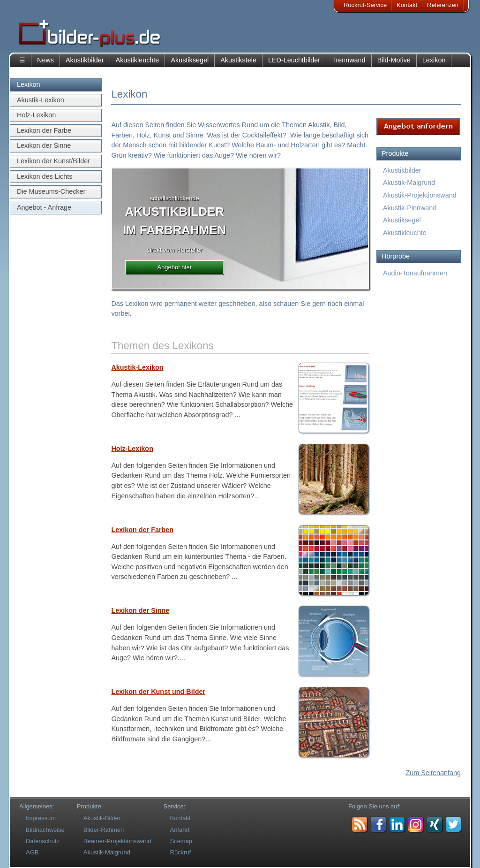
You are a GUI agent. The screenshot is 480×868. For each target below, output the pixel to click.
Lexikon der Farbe (44, 130)
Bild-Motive (394, 60)
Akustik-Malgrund (409, 183)
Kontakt (407, 5)
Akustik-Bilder (102, 818)
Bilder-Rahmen (104, 830)
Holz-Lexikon (36, 115)
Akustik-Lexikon (41, 100)
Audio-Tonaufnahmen (415, 273)
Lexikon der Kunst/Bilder (53, 161)
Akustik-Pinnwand (410, 208)
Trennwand (349, 60)
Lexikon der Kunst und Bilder (158, 692)
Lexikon (434, 60)
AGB (32, 852)
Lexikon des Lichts (45, 176)
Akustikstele (238, 60)
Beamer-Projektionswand (117, 841)
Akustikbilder (85, 60)
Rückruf (181, 852)
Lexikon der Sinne (44, 145)
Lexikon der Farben (142, 530)
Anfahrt (180, 830)
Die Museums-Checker (51, 191)
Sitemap (181, 841)
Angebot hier (175, 267)
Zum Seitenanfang (433, 773)
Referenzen (443, 5)
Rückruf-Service (365, 5)
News (45, 60)
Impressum (41, 818)
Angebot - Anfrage (44, 207)
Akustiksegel (190, 60)
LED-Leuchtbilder (294, 60)
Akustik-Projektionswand (420, 195)
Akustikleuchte (138, 60)
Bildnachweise (45, 830)
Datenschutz (43, 841)
